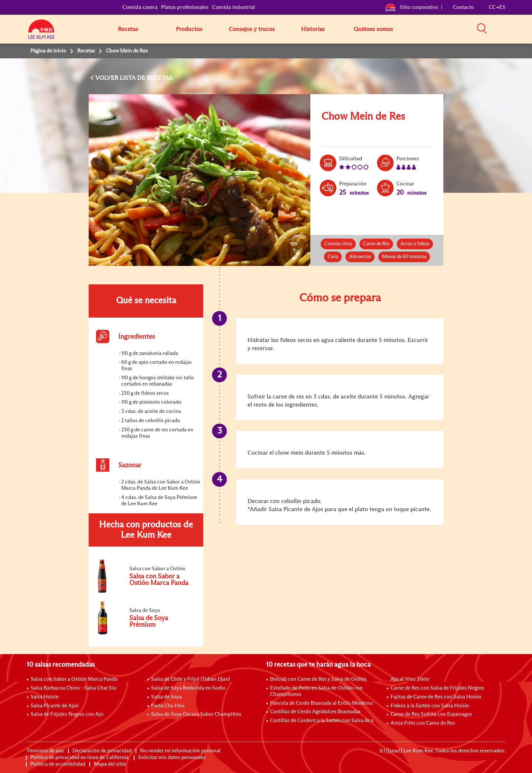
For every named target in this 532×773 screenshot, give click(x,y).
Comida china (338, 244)
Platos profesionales (185, 7)
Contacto (463, 7)
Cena (333, 257)
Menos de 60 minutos (404, 257)
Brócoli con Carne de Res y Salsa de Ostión (318, 679)
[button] (508, 29)
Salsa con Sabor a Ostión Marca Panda (74, 679)
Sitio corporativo (412, 7)
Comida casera (140, 7)
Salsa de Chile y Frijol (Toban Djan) (190, 679)
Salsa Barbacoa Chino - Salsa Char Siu (74, 688)
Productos (189, 29)
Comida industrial (233, 7)
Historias (313, 29)
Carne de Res (376, 244)
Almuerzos (360, 257)
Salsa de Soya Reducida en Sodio (188, 688)
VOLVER (108, 78)
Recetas (128, 29)
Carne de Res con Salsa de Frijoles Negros (437, 688)
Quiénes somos (373, 29)
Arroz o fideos (415, 244)
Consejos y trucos (252, 29)
